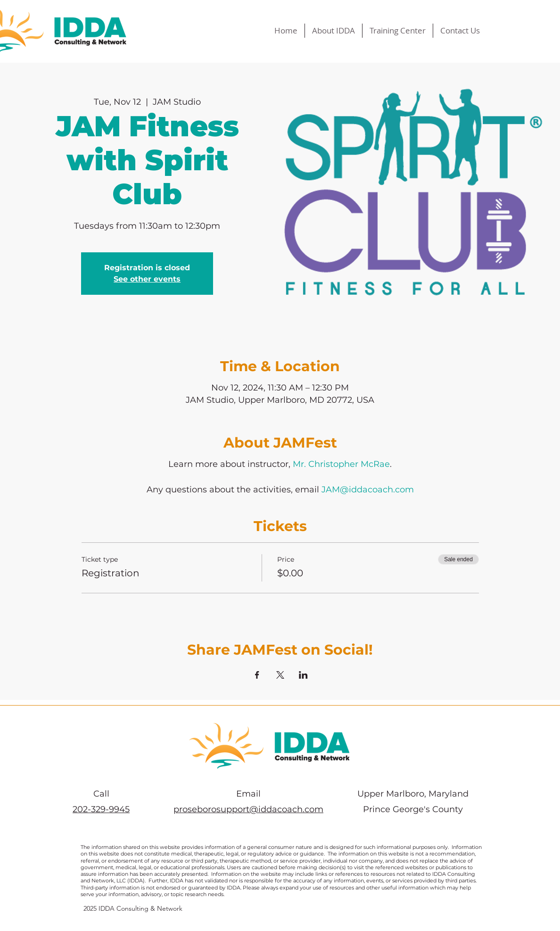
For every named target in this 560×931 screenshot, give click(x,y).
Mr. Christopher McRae (341, 464)
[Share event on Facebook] (257, 675)
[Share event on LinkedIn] (303, 675)
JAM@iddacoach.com (368, 490)
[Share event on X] (280, 675)
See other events (147, 279)
